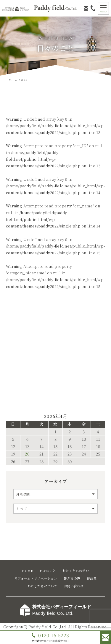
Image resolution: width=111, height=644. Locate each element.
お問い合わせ (74, 586)
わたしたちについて (42, 586)
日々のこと (48, 571)
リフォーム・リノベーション (36, 578)
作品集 (92, 578)
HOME (28, 571)
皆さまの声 (72, 578)
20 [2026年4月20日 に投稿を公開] (27, 454)
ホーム (13, 80)
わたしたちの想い (76, 571)
